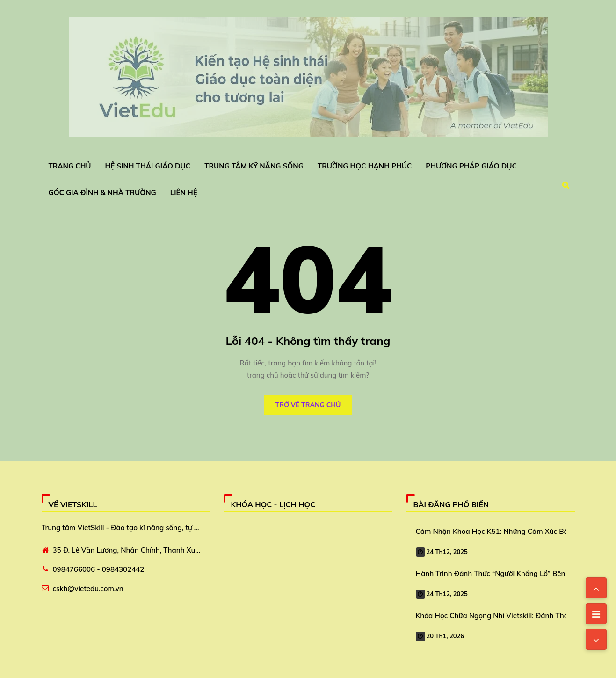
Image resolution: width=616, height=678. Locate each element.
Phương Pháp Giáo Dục (471, 166)
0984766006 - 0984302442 (99, 569)
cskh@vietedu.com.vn (88, 588)
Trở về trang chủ (308, 405)
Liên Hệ (184, 193)
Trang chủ (70, 166)
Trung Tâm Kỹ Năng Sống (254, 166)
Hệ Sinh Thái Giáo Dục (148, 166)
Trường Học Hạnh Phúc (365, 166)
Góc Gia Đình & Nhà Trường (102, 193)
